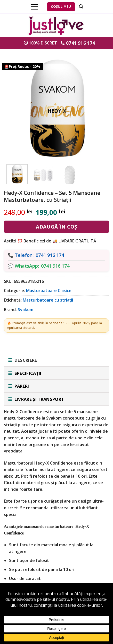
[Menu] (34, 7)
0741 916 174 (50, 255)
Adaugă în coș (56, 227)
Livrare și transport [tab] (39, 399)
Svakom (26, 310)
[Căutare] (81, 7)
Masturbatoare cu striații (48, 300)
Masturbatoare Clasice (49, 291)
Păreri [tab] (21, 386)
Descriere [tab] (25, 360)
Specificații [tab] (27, 373)
